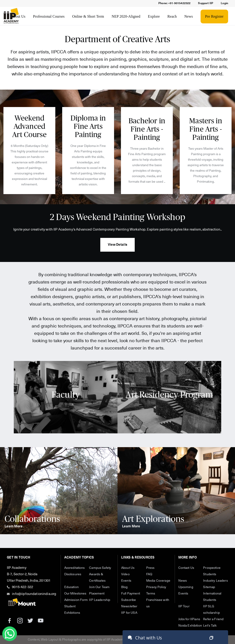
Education (71, 587)
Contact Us (186, 568)
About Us (18, 16)
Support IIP (206, 3)
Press (150, 568)
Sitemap (209, 587)
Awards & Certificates (97, 578)
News (189, 16)
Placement (97, 594)
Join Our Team (99, 587)
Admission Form (76, 600)
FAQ (149, 574)
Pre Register (214, 16)
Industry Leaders (215, 581)
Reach (172, 16)
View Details (117, 245)
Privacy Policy (156, 587)
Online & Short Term (88, 16)
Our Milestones (75, 594)
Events (126, 581)
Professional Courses (49, 16)
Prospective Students (212, 571)
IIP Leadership (100, 600)
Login (224, 3)
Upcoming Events (186, 590)
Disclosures (73, 574)
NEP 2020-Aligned (126, 16)
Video (125, 574)
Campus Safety (100, 568)
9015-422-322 (22, 587)
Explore (154, 16)
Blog (124, 587)
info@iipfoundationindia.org (34, 594)
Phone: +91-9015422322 (174, 3)
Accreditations (75, 568)
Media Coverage (158, 581)
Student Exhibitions (72, 610)
